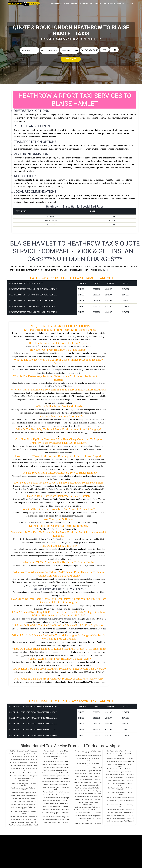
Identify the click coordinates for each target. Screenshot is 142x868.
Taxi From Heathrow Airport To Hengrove (56, 792)
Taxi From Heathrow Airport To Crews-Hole (56, 764)
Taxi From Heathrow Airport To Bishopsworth (24, 780)
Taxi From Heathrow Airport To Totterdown (120, 772)
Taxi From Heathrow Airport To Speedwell (88, 816)
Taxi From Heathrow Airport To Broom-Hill (24, 801)
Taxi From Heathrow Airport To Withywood (120, 821)
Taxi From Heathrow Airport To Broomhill (24, 804)
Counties (121, 4)
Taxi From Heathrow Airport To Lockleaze (88, 756)
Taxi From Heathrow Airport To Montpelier (88, 771)
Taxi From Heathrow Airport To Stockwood (120, 761)
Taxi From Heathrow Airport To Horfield (56, 803)
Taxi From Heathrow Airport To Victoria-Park (120, 797)
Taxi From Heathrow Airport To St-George (120, 751)
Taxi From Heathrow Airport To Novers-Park (88, 782)
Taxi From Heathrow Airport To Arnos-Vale (24, 751)
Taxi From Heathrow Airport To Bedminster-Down (24, 769)
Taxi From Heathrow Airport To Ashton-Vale (24, 760)
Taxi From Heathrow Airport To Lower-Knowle (88, 764)
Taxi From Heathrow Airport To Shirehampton (88, 803)
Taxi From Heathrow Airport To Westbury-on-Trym (120, 801)
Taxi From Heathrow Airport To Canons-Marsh (24, 813)
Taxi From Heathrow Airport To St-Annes (88, 823)
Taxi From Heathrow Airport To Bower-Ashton (24, 789)
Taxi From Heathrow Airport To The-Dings (120, 769)
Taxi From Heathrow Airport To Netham (88, 776)
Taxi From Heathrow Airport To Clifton (56, 751)
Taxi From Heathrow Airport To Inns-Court (56, 809)
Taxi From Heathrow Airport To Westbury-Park (120, 806)
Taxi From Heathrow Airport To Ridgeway (88, 791)
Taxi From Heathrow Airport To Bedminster (24, 773)
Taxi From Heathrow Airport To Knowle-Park (56, 820)
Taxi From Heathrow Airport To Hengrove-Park (56, 788)
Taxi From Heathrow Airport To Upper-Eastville (120, 789)
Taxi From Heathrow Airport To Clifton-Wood (24, 825)
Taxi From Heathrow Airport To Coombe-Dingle (56, 758)
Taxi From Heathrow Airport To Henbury (56, 784)
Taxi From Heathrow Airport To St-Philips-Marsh (120, 755)
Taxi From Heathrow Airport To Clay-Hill (24, 822)
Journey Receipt (86, 4)
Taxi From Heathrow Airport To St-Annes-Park (88, 819)
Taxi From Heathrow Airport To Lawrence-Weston (88, 752)
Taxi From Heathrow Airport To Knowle (56, 823)
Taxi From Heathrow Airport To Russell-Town (88, 797)
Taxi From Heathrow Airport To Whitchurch (120, 809)
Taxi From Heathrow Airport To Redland (88, 788)
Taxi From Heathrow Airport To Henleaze (56, 795)
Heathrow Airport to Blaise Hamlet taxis (32, 180)
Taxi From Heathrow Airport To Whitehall (120, 812)
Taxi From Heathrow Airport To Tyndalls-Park (120, 778)
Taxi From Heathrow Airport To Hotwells (56, 806)
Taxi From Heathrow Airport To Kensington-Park (56, 813)
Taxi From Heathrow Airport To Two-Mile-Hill (120, 775)
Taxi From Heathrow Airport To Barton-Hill (24, 765)
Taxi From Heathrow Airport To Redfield (88, 785)
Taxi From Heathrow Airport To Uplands (120, 780)
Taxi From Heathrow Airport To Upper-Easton (120, 784)
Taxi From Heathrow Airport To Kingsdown (56, 817)
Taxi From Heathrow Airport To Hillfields (56, 801)
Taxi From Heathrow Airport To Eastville (56, 770)
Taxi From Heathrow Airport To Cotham (56, 761)
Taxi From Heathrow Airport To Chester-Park (24, 816)
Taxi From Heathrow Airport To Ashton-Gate (24, 757)
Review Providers (71, 4)
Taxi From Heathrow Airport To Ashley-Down (24, 754)
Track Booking (56, 4)
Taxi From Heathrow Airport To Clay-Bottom (24, 819)
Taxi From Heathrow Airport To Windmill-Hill (120, 818)
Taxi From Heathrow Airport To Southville (88, 813)
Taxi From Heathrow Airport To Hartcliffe (56, 779)
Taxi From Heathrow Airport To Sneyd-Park (88, 807)
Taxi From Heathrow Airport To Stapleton (120, 759)
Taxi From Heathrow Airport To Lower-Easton (88, 759)
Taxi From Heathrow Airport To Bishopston (24, 776)
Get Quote (71, 59)
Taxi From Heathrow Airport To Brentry (24, 793)
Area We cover (109, 4)
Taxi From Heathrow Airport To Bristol (24, 798)
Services (98, 4)
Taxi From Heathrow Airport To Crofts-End (56, 767)
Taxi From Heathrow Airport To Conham (56, 754)
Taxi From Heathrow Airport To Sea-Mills (88, 800)
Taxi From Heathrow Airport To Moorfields (88, 774)
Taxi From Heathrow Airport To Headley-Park (56, 782)
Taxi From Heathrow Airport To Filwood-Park (56, 773)
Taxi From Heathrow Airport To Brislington (24, 796)
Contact (130, 4)
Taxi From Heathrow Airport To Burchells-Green (24, 808)
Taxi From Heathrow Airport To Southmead (88, 810)
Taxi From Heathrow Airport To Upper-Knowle (120, 794)
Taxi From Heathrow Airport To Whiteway (120, 815)
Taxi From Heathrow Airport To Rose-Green (88, 794)
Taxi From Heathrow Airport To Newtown (88, 779)
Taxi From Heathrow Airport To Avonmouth (24, 763)
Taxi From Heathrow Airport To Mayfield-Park (88, 768)
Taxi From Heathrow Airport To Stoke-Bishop (120, 765)
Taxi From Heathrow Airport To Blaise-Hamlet (24, 784)
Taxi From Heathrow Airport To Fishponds (56, 776)
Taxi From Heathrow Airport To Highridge (56, 798)
